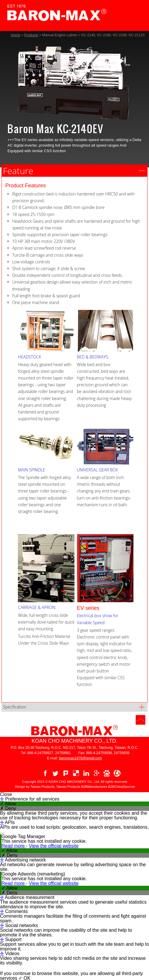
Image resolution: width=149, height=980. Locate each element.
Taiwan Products (68, 787)
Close (6, 794)
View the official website (54, 846)
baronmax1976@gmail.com (81, 758)
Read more (14, 846)
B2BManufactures (94, 787)
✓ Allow (8, 804)
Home (16, 35)
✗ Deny (8, 809)
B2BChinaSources (122, 787)
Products (31, 35)
